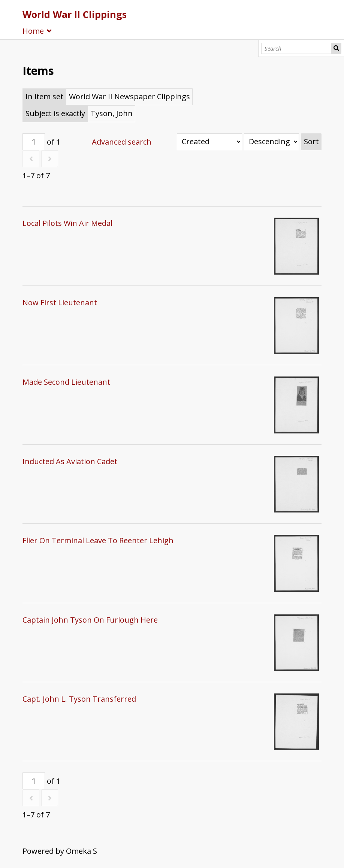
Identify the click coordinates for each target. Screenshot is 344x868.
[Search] (296, 48)
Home (33, 31)
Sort (311, 141)
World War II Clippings (75, 14)
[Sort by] (209, 142)
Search (336, 48)
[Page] (34, 142)
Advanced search (122, 142)
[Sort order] (271, 142)
